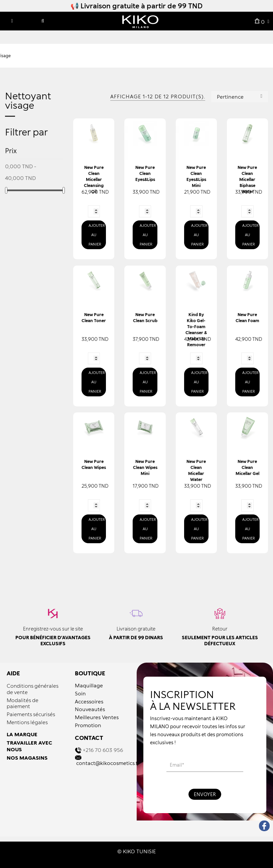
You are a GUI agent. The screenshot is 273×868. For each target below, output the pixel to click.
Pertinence (240, 96)
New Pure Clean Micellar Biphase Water (247, 179)
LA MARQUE (22, 734)
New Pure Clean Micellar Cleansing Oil (94, 179)
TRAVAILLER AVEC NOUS (29, 746)
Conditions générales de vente (33, 689)
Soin (80, 693)
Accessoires (89, 701)
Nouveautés (90, 709)
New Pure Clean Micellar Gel (247, 467)
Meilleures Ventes (97, 717)
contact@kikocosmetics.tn (109, 763)
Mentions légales (27, 722)
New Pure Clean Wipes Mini (145, 467)
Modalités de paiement (23, 703)
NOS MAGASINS (27, 758)
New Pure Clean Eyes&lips (145, 173)
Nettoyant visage (28, 101)
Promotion (88, 725)
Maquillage (89, 685)
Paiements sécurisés (31, 714)
